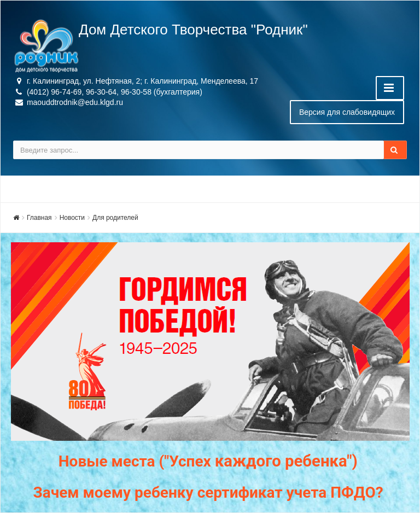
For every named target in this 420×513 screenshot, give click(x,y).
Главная (39, 218)
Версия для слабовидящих (347, 112)
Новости (72, 218)
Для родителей (115, 218)
